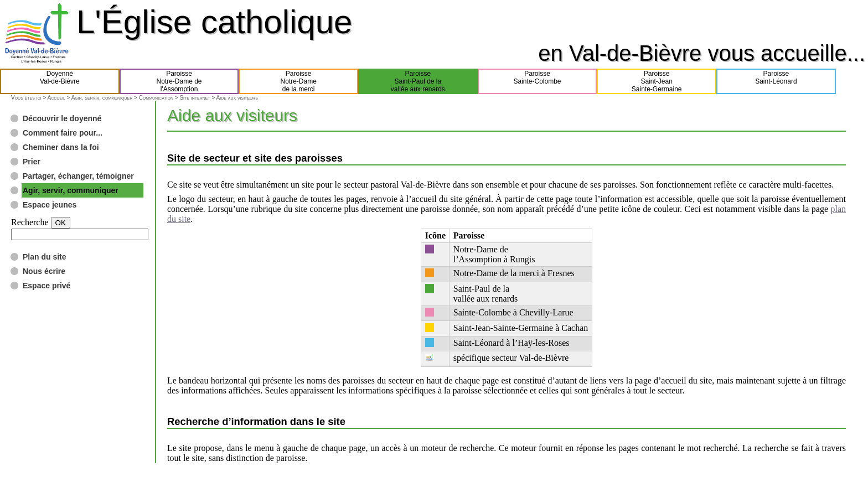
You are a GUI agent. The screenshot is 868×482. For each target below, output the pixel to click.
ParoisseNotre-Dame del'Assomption (179, 81)
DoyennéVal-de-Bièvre (60, 81)
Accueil (56, 98)
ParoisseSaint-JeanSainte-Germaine (657, 81)
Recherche (30, 222)
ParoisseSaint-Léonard (776, 81)
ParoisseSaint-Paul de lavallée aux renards (418, 81)
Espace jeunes (50, 205)
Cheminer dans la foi (61, 147)
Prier (32, 162)
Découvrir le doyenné (62, 118)
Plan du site (45, 257)
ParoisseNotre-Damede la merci (299, 81)
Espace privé (46, 286)
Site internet (195, 98)
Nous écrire (44, 271)
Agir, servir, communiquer (102, 98)
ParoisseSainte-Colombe (538, 81)
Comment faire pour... (63, 133)
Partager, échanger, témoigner (78, 176)
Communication (156, 98)
